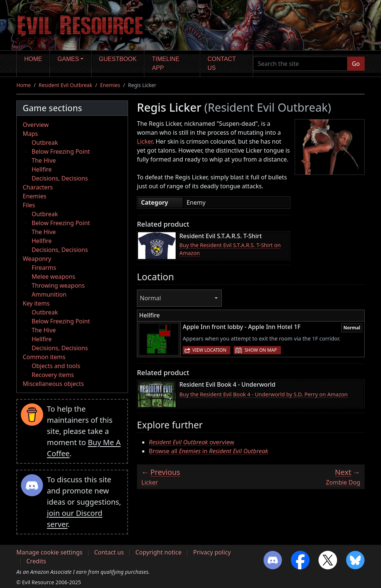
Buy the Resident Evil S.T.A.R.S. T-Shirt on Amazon (230, 249)
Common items (44, 357)
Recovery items (53, 375)
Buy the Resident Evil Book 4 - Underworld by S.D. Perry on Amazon (264, 394)
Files (29, 205)
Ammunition (49, 294)
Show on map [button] (260, 350)
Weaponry (37, 259)
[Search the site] (300, 64)
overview (192, 442)
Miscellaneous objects (53, 384)
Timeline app (166, 63)
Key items (36, 303)
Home (33, 59)
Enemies (110, 85)
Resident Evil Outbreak (65, 85)
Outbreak (45, 143)
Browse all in (208, 451)
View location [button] (209, 350)
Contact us (222, 63)
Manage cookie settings (49, 552)
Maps (30, 134)
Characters (38, 187)
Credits (36, 561)
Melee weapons (54, 277)
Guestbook (118, 59)
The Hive (44, 160)
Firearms (44, 268)
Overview (36, 125)
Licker (145, 141)
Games (68, 59)
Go (356, 64)
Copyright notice (159, 552)
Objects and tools (56, 366)
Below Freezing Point (61, 151)
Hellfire (42, 169)
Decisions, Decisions (60, 178)
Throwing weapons (58, 285)
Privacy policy (212, 552)
